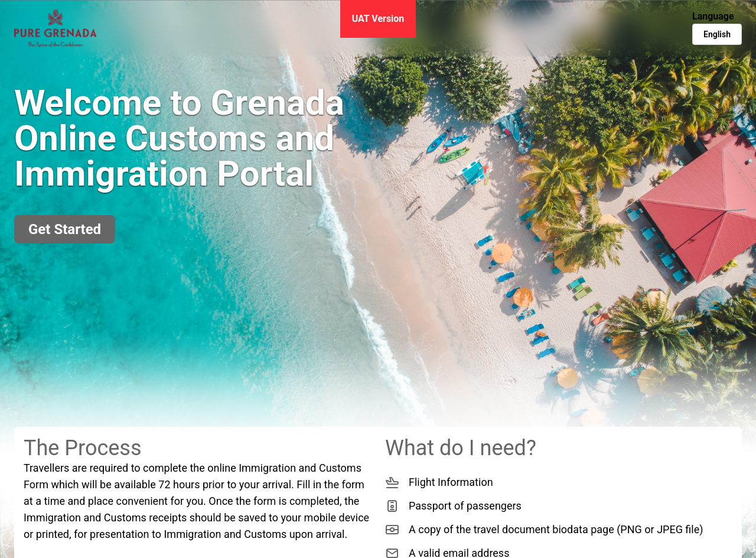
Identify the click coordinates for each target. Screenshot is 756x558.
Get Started (65, 229)
